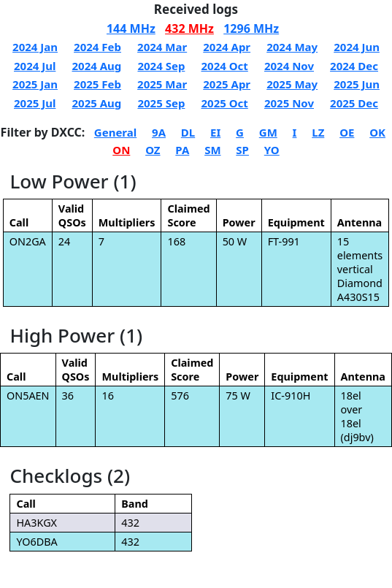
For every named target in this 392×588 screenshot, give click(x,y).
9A (159, 132)
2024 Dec (354, 66)
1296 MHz (251, 28)
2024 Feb (97, 47)
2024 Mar (162, 47)
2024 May (292, 47)
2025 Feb (97, 84)
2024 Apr (227, 47)
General (115, 132)
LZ (318, 132)
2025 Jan (35, 84)
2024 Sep (161, 66)
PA (182, 150)
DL (188, 132)
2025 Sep (161, 103)
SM (212, 150)
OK (377, 132)
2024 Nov (289, 66)
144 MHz (131, 28)
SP (242, 150)
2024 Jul (35, 66)
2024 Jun (357, 47)
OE (347, 132)
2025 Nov (289, 103)
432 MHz (189, 28)
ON (121, 150)
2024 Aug (97, 66)
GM (268, 132)
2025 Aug (97, 103)
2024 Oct (224, 66)
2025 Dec (354, 103)
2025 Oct (224, 103)
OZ (153, 150)
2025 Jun (357, 84)
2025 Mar (162, 84)
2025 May (292, 84)
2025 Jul (35, 103)
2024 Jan (35, 47)
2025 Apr (227, 84)
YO (272, 150)
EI (215, 132)
